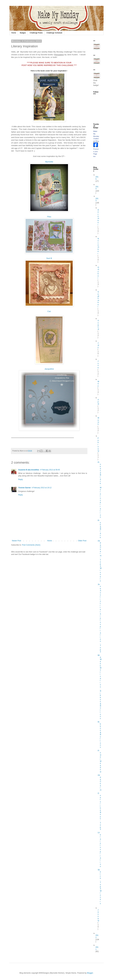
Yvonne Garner (24, 488)
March (98, 421)
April (98, 402)
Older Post (82, 541)
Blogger (90, 973)
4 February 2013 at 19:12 (42, 488)
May (98, 384)
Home (14, 33)
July (98, 345)
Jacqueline (49, 369)
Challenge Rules (36, 33)
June (98, 364)
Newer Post (16, 541)
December (98, 217)
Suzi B (49, 258)
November (98, 246)
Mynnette (49, 162)
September (98, 299)
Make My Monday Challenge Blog (96, 136)
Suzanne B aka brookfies (29, 470)
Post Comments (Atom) (31, 545)
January (98, 915)
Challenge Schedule (54, 33)
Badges (23, 33)
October (98, 273)
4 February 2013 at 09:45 (50, 470)
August (98, 325)
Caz (49, 311)
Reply (21, 479)
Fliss (49, 217)
